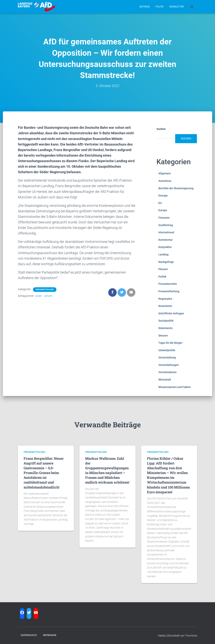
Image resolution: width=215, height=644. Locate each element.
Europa (163, 210)
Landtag (163, 254)
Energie (163, 196)
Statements (165, 328)
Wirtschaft (165, 380)
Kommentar (166, 240)
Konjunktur (165, 247)
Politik (160, 7)
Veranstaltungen (169, 365)
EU (160, 203)
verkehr (48, 296)
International (166, 232)
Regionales (165, 299)
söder (39, 296)
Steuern (163, 336)
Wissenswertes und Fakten (175, 387)
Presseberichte (168, 284)
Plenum (163, 269)
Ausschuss (165, 181)
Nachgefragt (166, 262)
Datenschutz (29, 635)
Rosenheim (165, 306)
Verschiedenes (167, 372)
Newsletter (177, 7)
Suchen (161, 129)
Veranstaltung (167, 357)
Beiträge (145, 7)
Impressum (50, 635)
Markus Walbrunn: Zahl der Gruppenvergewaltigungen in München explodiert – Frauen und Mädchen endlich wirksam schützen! (107, 470)
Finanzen (164, 218)
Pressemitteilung (45, 289)
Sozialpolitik (166, 321)
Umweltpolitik (167, 350)
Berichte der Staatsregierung (176, 188)
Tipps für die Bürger (170, 343)
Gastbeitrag (166, 225)
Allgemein (165, 173)
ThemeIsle (191, 636)
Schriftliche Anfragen (171, 313)
